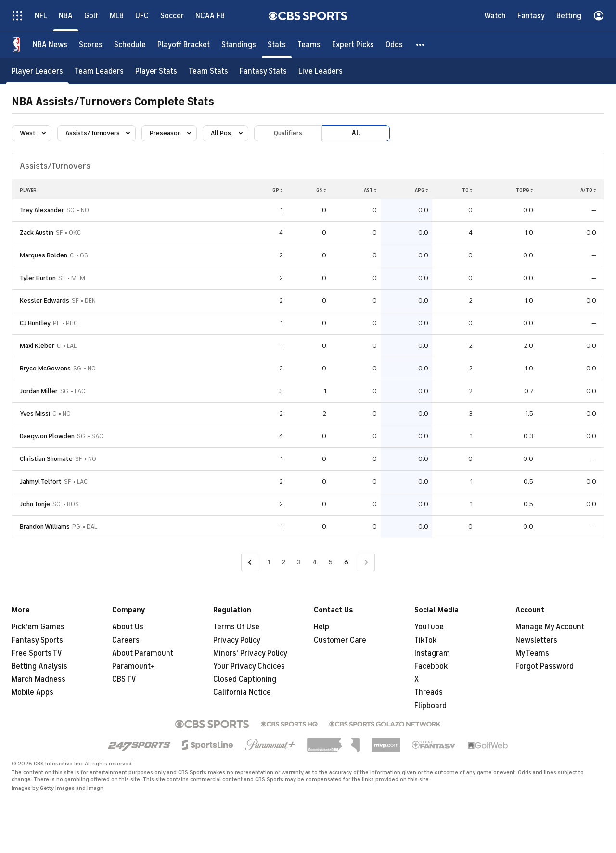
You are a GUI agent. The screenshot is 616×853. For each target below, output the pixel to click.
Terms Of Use (236, 627)
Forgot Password (545, 666)
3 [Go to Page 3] (299, 562)
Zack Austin (37, 233)
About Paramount (143, 653)
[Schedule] (130, 45)
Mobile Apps (32, 692)
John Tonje (35, 504)
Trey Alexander (42, 210)
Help (321, 627)
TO (467, 190)
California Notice (242, 692)
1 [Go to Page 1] (269, 562)
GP (278, 190)
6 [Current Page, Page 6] (346, 562)
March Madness (38, 679)
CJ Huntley (35, 323)
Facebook (431, 666)
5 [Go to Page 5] (330, 562)
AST (370, 190)
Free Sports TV (37, 653)
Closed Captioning (245, 679)
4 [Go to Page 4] (314, 562)
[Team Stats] (208, 71)
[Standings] (239, 45)
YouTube (429, 627)
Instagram (432, 653)
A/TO (588, 190)
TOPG (525, 190)
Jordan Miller (39, 391)
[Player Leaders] (37, 71)
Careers (126, 640)
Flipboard (430, 706)
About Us (128, 627)
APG (422, 190)
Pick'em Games (38, 627)
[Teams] (309, 45)
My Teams (532, 653)
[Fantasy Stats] (263, 71)
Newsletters (536, 640)
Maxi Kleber (37, 346)
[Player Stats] (156, 71)
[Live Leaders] (321, 71)
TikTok (425, 640)
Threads (429, 692)
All (356, 133)
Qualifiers (288, 133)
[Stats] (277, 45)
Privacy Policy (237, 640)
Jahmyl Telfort (41, 481)
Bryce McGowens (45, 368)
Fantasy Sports (37, 640)
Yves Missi (35, 414)
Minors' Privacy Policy (250, 653)
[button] (421, 45)
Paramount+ (134, 666)
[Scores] (91, 45)
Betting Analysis (39, 666)
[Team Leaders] (99, 71)
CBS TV (124, 679)
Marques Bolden (44, 255)
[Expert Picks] (353, 45)
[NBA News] (50, 45)
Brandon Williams (45, 527)
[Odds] (394, 45)
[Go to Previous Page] (250, 563)
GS (321, 190)
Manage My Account (550, 627)
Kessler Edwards (45, 300)
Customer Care (340, 640)
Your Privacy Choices (249, 666)
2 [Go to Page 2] (283, 562)
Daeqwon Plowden (47, 436)
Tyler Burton (38, 278)
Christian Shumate (46, 459)
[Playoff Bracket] (184, 45)
